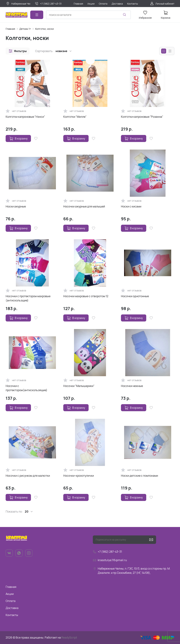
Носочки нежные (132, 386)
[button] (18, 51)
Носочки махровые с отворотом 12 (86, 296)
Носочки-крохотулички (79, 476)
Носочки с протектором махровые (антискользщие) (28, 298)
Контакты (12, 615)
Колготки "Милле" (75, 117)
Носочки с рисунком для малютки (28, 476)
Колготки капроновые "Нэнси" (25, 117)
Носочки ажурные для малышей (84, 206)
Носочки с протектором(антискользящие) (26, 388)
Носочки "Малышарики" (79, 386)
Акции (10, 594)
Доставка (12, 608)
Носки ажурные (16, 206)
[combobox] (88, 15)
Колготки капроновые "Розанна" (142, 117)
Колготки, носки (44, 29)
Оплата (11, 601)
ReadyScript (69, 637)
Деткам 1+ (25, 29)
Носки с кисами (131, 206)
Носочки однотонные (135, 296)
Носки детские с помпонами (139, 476)
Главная (10, 29)
